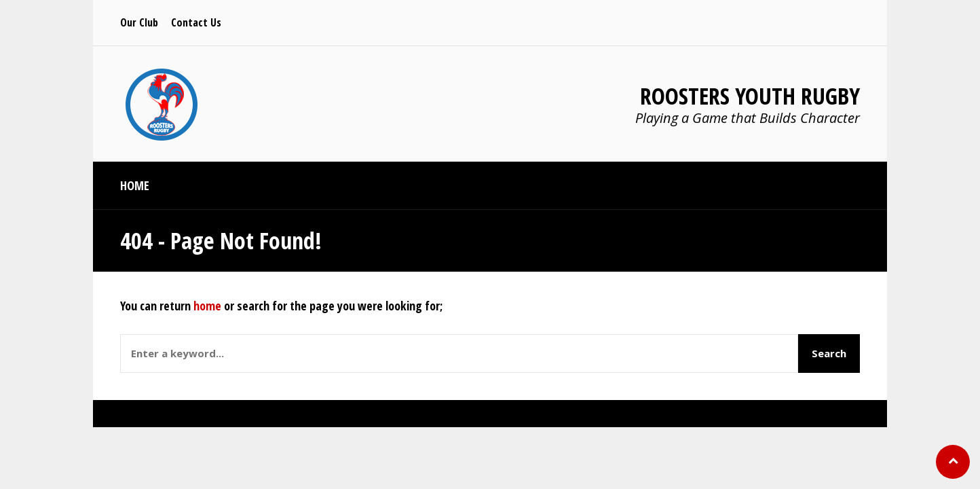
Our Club (139, 22)
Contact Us (196, 22)
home (207, 306)
